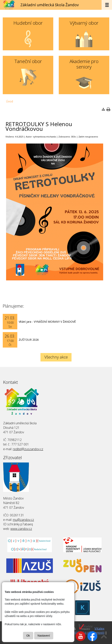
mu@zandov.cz (23, 520)
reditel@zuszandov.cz (28, 449)
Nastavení (44, 636)
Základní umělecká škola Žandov (50, 5)
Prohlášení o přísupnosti (86, 633)
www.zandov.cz (21, 529)
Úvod (10, 101)
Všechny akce (56, 357)
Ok (28, 636)
